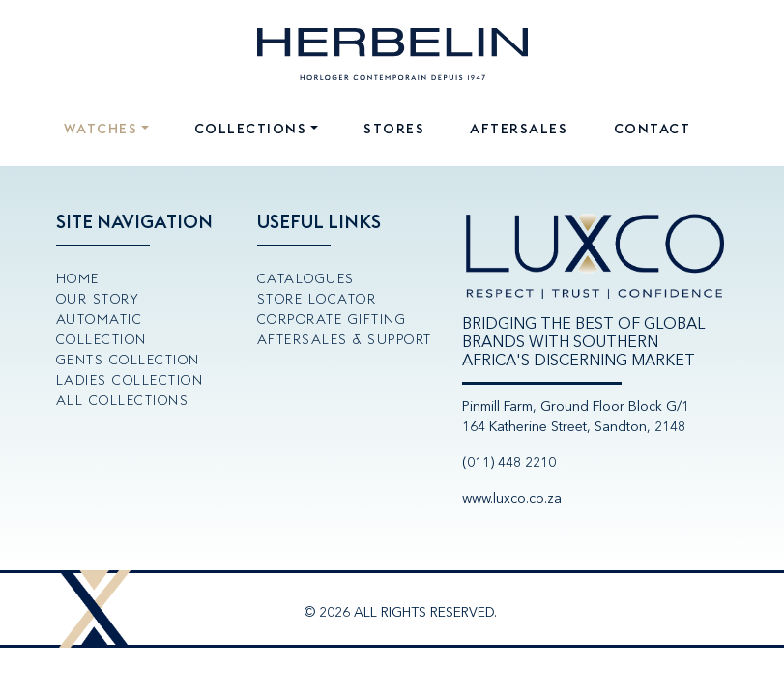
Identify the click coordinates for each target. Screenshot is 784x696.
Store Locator (317, 299)
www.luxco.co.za (512, 498)
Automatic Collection (102, 329)
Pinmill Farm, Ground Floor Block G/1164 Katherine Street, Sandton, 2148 (576, 417)
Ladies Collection (130, 380)
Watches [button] (101, 129)
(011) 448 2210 (509, 463)
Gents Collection (128, 360)
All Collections (123, 400)
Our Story (98, 299)
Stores (394, 129)
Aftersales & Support (345, 339)
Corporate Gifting (332, 319)
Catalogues (306, 278)
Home (78, 278)
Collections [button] (251, 129)
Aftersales (519, 129)
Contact (653, 129)
